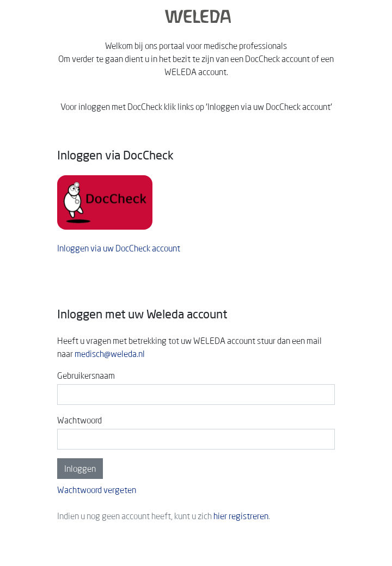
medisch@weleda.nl (110, 354)
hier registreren (241, 516)
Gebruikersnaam (86, 376)
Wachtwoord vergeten (97, 490)
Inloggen (80, 469)
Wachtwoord (79, 420)
